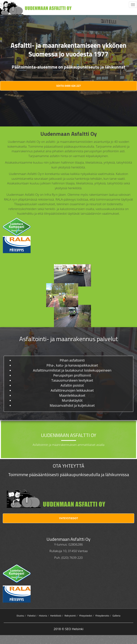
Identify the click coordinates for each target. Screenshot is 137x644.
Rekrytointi (70, 616)
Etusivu (20, 616)
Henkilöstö (56, 616)
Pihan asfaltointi (72, 360)
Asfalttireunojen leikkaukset (72, 390)
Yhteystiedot (68, 518)
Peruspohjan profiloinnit (72, 375)
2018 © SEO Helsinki (68, 629)
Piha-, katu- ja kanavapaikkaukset (72, 365)
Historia (43, 616)
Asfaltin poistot (72, 385)
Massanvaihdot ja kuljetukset (72, 405)
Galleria (116, 616)
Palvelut (32, 616)
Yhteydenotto (102, 616)
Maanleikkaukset (72, 395)
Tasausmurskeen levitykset (72, 380)
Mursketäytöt (72, 400)
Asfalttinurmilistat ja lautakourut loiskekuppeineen (72, 370)
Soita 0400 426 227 (68, 86)
